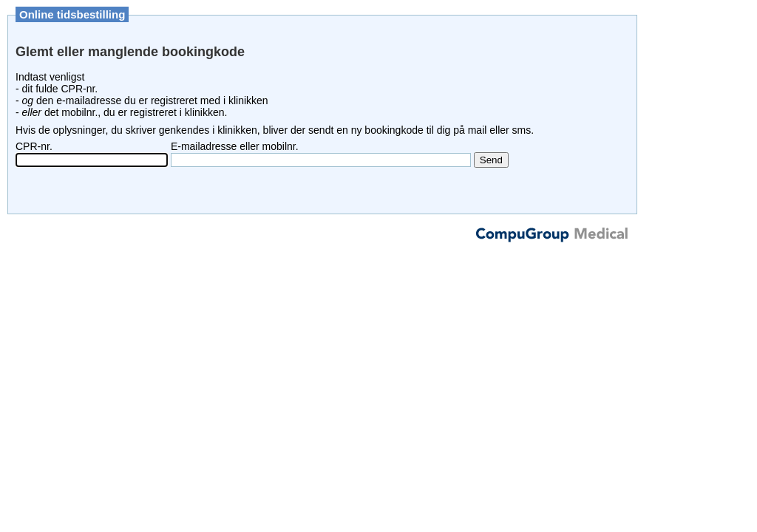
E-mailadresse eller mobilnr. (235, 146)
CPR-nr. (34, 146)
